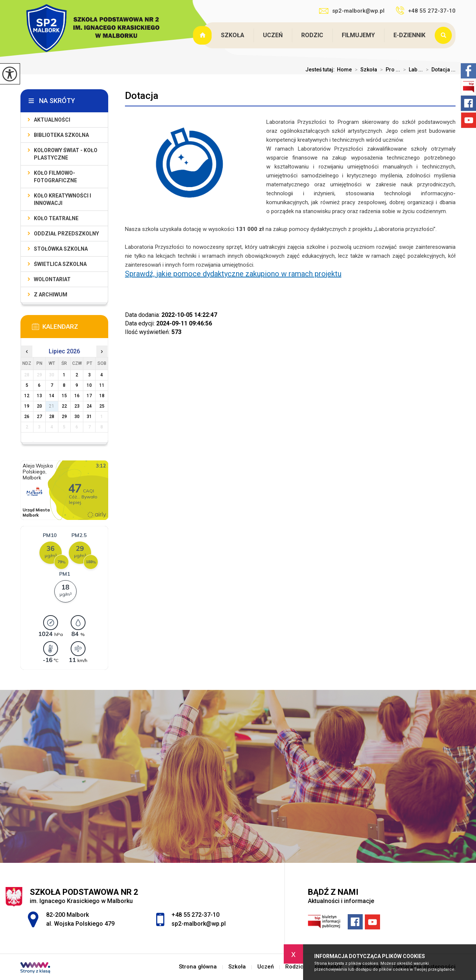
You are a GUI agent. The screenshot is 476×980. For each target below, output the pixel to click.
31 (89, 417)
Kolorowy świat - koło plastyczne (66, 154)
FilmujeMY (358, 35)
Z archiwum (51, 295)
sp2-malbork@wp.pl (352, 11)
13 (39, 396)
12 (27, 396)
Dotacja (142, 96)
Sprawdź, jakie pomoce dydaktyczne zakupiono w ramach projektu (233, 274)
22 (64, 406)
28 (52, 417)
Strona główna (203, 35)
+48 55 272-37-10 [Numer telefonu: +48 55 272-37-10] (195, 915)
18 (102, 396)
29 (64, 417)
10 (89, 385)
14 (52, 396)
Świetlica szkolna (60, 264)
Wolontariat (52, 279)
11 (102, 385)
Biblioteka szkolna (61, 135)
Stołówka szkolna (61, 249)
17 (89, 396)
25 (102, 406)
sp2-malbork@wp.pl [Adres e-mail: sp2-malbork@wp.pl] (199, 924)
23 (77, 406)
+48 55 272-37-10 (426, 10)
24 (89, 406)
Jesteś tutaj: (321, 70)
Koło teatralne (56, 218)
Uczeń (273, 35)
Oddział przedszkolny (66, 234)
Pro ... (389, 70)
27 (39, 417)
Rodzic (312, 35)
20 (39, 406)
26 (27, 417)
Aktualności (52, 120)
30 (77, 417)
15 (64, 396)
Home (344, 70)
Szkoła (233, 35)
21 (52, 406)
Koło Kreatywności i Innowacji (62, 199)
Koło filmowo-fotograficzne (55, 177)
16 (77, 396)
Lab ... (411, 70)
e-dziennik (409, 35)
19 (27, 406)
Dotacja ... (439, 70)
